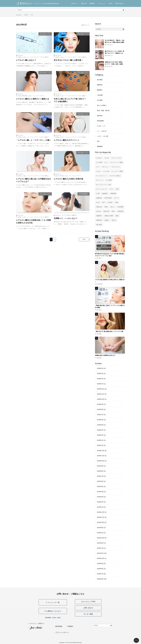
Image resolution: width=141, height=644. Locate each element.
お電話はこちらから (54, 611)
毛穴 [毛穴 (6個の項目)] (104, 202)
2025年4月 (100, 430)
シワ (28, 57)
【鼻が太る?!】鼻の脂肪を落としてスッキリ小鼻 (109, 331)
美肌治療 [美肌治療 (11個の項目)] (121, 211)
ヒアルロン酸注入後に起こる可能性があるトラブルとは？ (34, 180)
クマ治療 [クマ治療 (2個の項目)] (99, 162)
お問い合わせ (119, 3)
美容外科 (100, 116)
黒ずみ (69, 215)
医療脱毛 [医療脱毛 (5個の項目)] (99, 198)
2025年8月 (100, 409)
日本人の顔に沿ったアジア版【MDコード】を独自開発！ (70, 100)
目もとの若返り (102, 105)
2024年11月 (101, 456)
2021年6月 (100, 553)
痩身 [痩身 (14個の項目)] (106, 207)
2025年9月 (100, 404)
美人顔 (57, 176)
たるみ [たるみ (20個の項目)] (107, 158)
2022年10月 (101, 538)
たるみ (24, 57)
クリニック (102, 3)
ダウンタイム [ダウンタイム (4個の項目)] (116, 167)
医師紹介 (92, 3)
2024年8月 (100, 471)
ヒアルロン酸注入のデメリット (67, 140)
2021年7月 (100, 548)
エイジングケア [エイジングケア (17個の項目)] (117, 158)
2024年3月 (100, 497)
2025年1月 (100, 445)
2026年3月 (100, 374)
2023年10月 (101, 522)
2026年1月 (100, 384)
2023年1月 (100, 533)
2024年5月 (100, 486)
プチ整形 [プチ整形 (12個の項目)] (109, 180)
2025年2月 (100, 440)
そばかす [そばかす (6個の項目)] (99, 158)
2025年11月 (101, 394)
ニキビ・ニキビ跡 (103, 136)
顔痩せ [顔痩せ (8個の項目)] (107, 220)
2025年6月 (100, 420)
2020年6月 (100, 579)
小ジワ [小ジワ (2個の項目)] (117, 198)
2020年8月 (100, 569)
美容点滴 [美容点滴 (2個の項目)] (106, 211)
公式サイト (75, 3)
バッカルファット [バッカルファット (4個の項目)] (102, 176)
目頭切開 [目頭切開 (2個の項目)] (121, 207)
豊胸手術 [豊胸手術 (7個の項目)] (99, 220)
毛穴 (98, 141)
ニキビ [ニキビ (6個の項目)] (99, 171)
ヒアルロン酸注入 (44, 57)
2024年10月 (101, 461)
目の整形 (100, 100)
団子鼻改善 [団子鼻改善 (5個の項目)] (108, 198)
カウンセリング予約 (88, 602)
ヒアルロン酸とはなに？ (26, 60)
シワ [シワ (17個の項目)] (98, 167)
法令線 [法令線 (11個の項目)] (110, 202)
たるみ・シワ (46, 34)
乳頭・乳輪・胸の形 (103, 111)
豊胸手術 (100, 85)
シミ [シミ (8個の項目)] (106, 162)
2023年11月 (101, 517)
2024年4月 (100, 492)
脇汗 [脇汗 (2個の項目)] (117, 216)
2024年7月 (100, 476)
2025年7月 (100, 415)
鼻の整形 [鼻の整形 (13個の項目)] (99, 225)
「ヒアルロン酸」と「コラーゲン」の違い (34, 140)
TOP (136, 640)
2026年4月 (100, 368)
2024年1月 (100, 507)
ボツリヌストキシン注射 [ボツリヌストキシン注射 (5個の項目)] (104, 185)
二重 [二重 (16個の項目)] (98, 194)
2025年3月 (100, 435)
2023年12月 (101, 512)
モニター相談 (88, 614)
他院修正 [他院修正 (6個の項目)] (105, 194)
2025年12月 (101, 389)
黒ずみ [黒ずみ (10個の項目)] (114, 220)
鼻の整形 (100, 80)
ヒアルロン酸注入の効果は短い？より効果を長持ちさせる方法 (34, 222)
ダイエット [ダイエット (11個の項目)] (106, 167)
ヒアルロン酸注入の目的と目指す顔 (68, 179)
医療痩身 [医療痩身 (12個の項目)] (114, 194)
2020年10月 (101, 558)
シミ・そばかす (102, 131)
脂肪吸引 (100, 90)
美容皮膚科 (84, 194)
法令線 (20, 57)
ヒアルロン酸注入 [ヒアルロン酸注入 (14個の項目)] (115, 176)
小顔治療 (100, 95)
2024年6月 (100, 481)
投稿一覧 (84, 3)
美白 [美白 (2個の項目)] (114, 211)
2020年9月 (100, 564)
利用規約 (70, 626)
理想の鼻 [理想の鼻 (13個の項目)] (99, 207)
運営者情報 (59, 626)
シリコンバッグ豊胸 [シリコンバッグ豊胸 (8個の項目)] (117, 162)
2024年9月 (100, 466)
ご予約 (110, 3)
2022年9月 (100, 543)
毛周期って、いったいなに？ (66, 218)
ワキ (65, 215)
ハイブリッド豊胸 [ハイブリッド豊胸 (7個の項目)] (117, 171)
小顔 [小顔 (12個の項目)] (98, 202)
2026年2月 (100, 379)
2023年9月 (100, 528)
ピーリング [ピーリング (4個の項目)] (100, 180)
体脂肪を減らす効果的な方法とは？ (105, 355)
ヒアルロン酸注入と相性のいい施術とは (33, 99)
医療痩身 (100, 146)
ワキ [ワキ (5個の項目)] (112, 189)
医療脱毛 (74, 215)
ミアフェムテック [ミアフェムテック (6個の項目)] (102, 189)
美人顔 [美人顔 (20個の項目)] (99, 211)
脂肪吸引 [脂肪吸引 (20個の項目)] (99, 216)
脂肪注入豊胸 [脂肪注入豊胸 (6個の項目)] (109, 216)
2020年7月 (100, 574)
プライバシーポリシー (62, 632)
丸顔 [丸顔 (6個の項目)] (117, 189)
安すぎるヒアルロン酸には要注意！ (68, 60)
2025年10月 (101, 399)
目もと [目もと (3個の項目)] (113, 207)
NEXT (84, 240)
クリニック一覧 (54, 602)
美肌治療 (25, 96)
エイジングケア (34, 57)
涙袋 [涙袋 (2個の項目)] (117, 202)
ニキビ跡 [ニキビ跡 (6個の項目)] (106, 171)
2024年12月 (101, 451)
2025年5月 (100, 425)
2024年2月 (100, 502)
